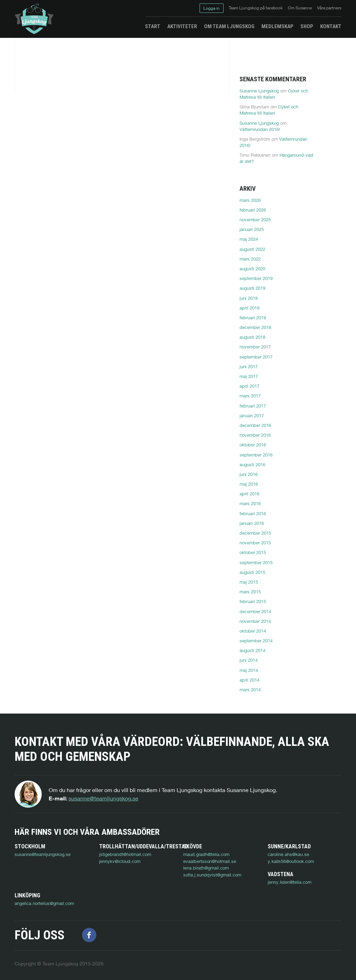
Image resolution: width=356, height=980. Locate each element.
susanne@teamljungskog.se (103, 798)
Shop (307, 26)
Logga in (212, 8)
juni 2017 (249, 367)
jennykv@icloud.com (120, 861)
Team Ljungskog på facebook (256, 8)
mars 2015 (250, 592)
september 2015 (256, 562)
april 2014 (249, 680)
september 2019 (256, 278)
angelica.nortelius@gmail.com (129, 896)
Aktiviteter (182, 26)
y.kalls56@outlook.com (291, 861)
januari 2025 (252, 229)
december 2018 (255, 327)
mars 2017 (250, 396)
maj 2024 (249, 239)
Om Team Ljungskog (229, 26)
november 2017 (255, 347)
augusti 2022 (252, 249)
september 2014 (256, 641)
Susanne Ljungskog (259, 91)
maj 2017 (249, 376)
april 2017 (249, 386)
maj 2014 (249, 670)
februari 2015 (253, 601)
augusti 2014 (252, 650)
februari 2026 (253, 210)
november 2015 (255, 543)
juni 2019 (249, 298)
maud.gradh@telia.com (206, 854)
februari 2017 (253, 406)
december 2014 (255, 611)
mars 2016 (250, 503)
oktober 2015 (253, 552)
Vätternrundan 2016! (260, 129)
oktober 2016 (253, 445)
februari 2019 (253, 318)
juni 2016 (249, 474)
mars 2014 (250, 690)
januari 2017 (252, 415)
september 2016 (256, 455)
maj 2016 (249, 484)
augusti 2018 (252, 337)
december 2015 (255, 533)
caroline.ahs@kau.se (288, 854)
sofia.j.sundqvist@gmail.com (212, 875)
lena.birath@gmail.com (206, 868)
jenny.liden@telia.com (37, 896)
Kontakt (331, 26)
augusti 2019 (252, 288)
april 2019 (249, 308)
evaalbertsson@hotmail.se (210, 861)
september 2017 (256, 357)
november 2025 (255, 220)
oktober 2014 (253, 631)
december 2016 (255, 425)
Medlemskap (277, 26)
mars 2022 (250, 259)
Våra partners (329, 8)
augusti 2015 (252, 572)
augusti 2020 (252, 269)
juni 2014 (249, 660)
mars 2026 (250, 200)
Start (153, 26)
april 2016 (249, 494)
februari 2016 (253, 513)
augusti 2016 (252, 464)
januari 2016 (252, 523)
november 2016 (255, 435)
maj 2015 (249, 582)
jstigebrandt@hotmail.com (125, 854)
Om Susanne (300, 8)
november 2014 (255, 621)
